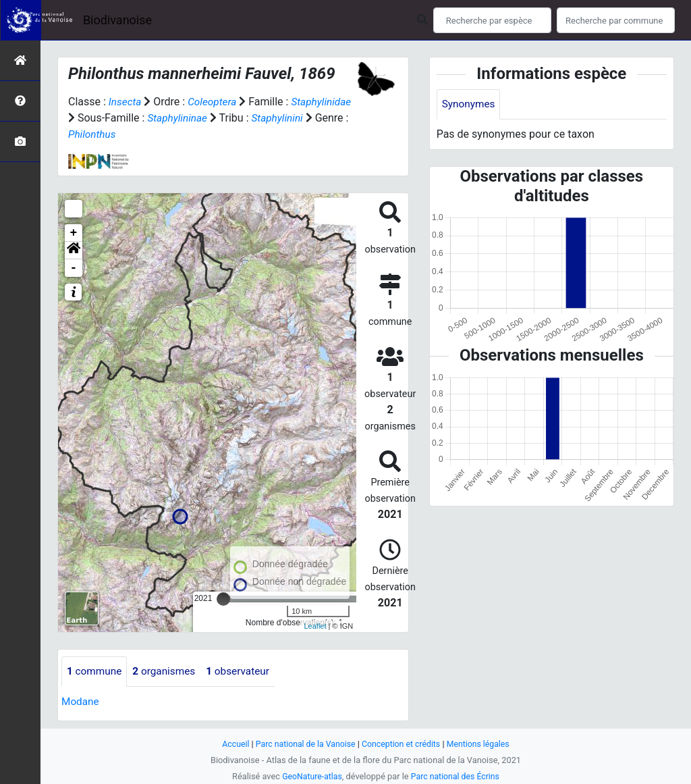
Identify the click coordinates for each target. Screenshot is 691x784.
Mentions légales (482, 744)
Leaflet (315, 626)
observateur (244, 672)
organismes (168, 672)
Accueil (231, 744)
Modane (81, 702)
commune (95, 672)
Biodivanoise (117, 20)
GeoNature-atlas (310, 776)
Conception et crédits (403, 744)
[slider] (223, 599)
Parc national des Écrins (457, 776)
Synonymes (470, 104)
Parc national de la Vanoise (303, 744)
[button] (74, 251)
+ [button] (74, 233)
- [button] (74, 268)
